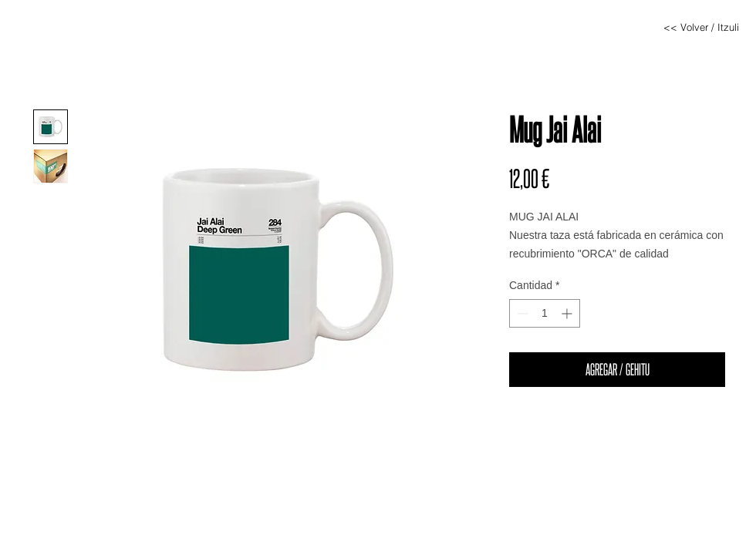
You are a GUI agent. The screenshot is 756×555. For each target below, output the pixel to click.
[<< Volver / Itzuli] (701, 27)
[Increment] (568, 313)
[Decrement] (521, 313)
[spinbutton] (545, 313)
